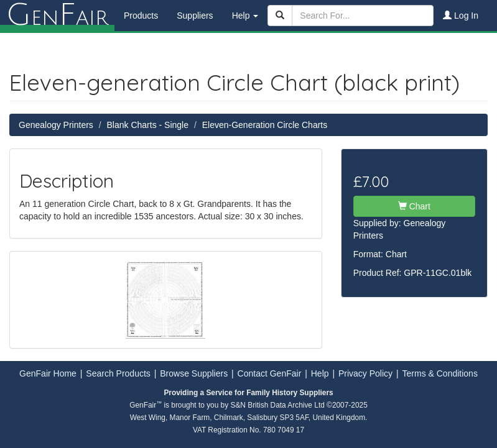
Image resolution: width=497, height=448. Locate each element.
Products (141, 16)
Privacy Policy (365, 373)
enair (57, 16)
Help (320, 373)
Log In (461, 16)
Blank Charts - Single (148, 125)
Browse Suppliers (194, 373)
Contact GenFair (270, 373)
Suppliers (195, 16)
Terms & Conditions (440, 373)
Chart (414, 206)
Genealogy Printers (56, 125)
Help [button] (245, 16)
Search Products (118, 373)
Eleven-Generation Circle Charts (265, 125)
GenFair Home (48, 373)
